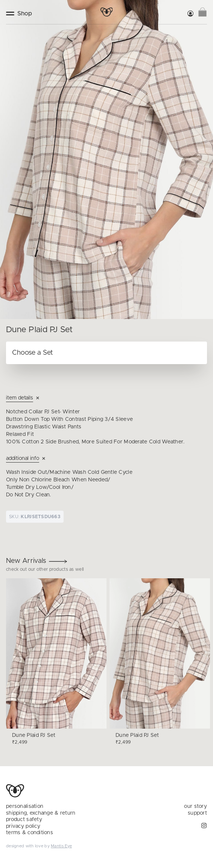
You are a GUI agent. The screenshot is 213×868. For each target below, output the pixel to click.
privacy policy (23, 826)
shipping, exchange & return (41, 813)
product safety (24, 820)
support (197, 813)
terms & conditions (30, 833)
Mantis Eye (61, 846)
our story (196, 806)
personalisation (25, 806)
